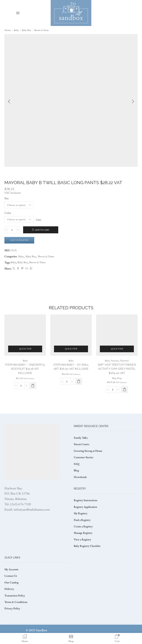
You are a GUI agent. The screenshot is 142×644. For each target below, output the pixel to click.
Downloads (80, 482)
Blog (76, 475)
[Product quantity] (12, 230)
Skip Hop (117, 381)
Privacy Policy (13, 616)
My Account (12, 576)
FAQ (77, 468)
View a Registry (83, 546)
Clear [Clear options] (39, 219)
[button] (79, 384)
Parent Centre (82, 448)
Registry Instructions (86, 505)
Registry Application (86, 512)
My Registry (81, 519)
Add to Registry (20, 240)
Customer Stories (84, 462)
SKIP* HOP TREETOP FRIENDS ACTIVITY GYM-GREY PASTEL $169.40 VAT (117, 372)
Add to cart (42, 230)
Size (7, 198)
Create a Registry (84, 532)
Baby (17, 30)
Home (8, 30)
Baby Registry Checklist (87, 552)
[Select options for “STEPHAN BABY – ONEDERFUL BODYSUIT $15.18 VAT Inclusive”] (33, 389)
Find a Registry (82, 526)
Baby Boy (27, 30)
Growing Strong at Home (89, 455)
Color (8, 213)
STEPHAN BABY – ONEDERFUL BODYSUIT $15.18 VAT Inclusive (25, 372)
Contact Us (11, 583)
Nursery (115, 363)
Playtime (124, 363)
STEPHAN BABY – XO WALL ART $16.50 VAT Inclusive (71, 370)
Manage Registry (83, 539)
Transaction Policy (15, 603)
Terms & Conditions (16, 610)
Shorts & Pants (42, 30)
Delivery (9, 596)
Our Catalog (12, 589)
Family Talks (81, 441)
